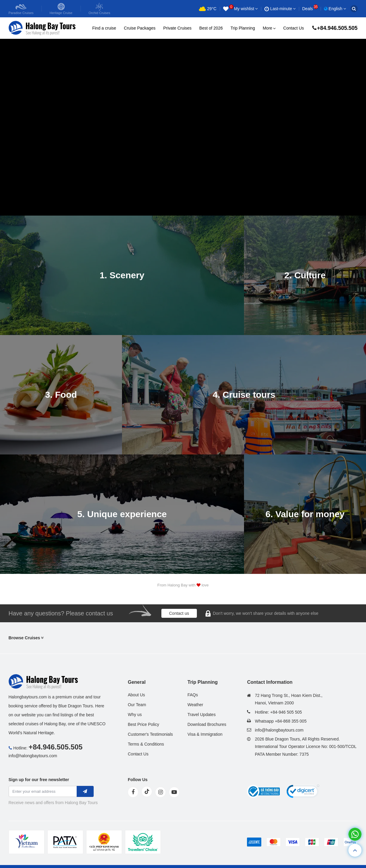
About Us (136, 695)
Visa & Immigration (205, 734)
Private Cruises (177, 28)
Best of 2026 (211, 28)
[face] (133, 792)
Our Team (137, 705)
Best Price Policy (143, 724)
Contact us (179, 613)
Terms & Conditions (146, 744)
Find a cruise (104, 28)
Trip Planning (243, 28)
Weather (195, 705)
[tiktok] (147, 792)
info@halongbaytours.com (33, 756)
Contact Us (294, 28)
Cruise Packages (140, 28)
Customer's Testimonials (150, 734)
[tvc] (143, 842)
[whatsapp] (355, 834)
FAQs (193, 695)
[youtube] (174, 792)
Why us (135, 715)
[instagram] (160, 792)
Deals (310, 9)
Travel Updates (201, 715)
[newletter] (85, 791)
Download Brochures (207, 724)
